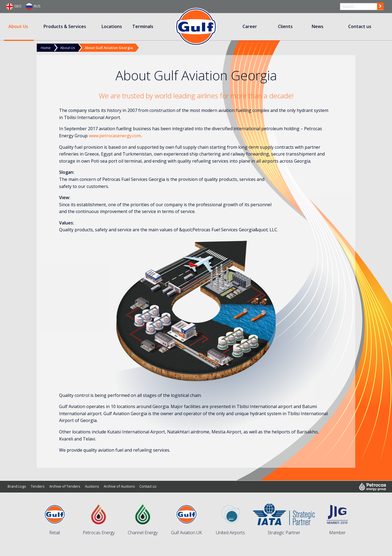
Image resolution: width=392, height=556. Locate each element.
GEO (14, 7)
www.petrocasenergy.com (115, 136)
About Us (18, 26)
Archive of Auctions (119, 486)
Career (250, 26)
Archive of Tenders (65, 486)
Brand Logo (17, 486)
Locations (112, 26)
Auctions (92, 486)
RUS (33, 7)
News (318, 26)
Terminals (143, 26)
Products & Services (65, 26)
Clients (285, 26)
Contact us (360, 26)
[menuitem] (19, 27)
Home (46, 48)
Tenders (38, 486)
